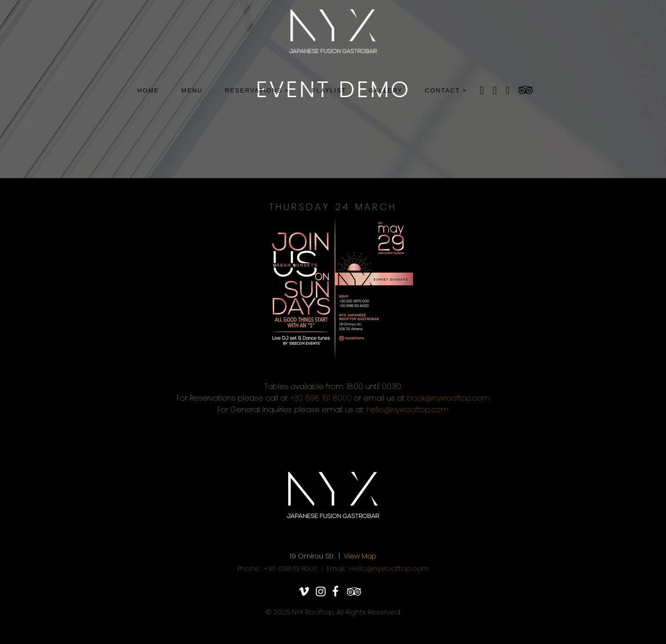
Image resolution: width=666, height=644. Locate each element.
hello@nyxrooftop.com (407, 410)
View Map (360, 556)
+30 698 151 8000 (321, 398)
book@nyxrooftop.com (448, 398)
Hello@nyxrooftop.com (389, 568)
